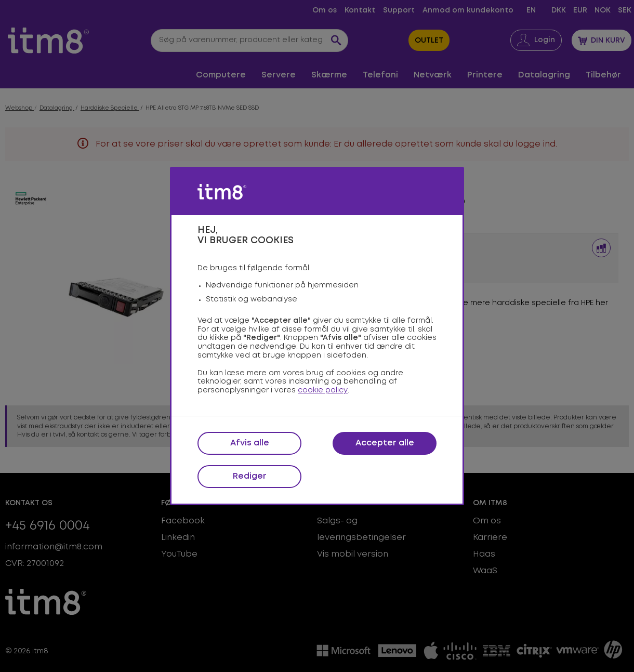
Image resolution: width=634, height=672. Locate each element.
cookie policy (323, 390)
